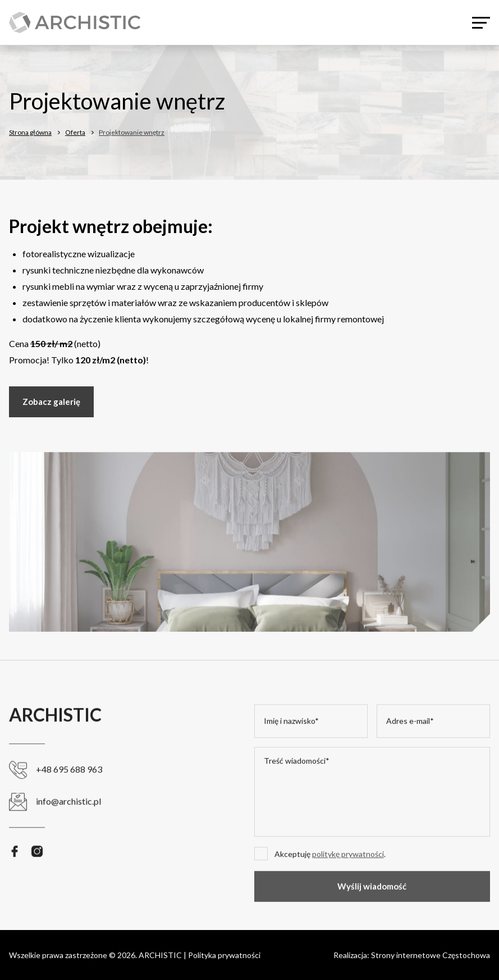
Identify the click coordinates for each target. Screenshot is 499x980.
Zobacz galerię (51, 402)
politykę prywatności (348, 867)
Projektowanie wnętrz (132, 133)
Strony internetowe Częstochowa (431, 955)
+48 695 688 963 (56, 783)
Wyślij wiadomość (372, 899)
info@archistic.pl (55, 815)
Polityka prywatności (224, 955)
